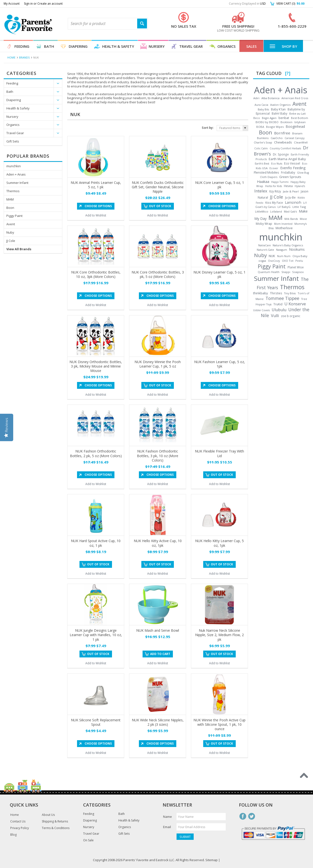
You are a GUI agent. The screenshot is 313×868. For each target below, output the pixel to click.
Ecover (274, 168)
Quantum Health (269, 272)
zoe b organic (291, 316)
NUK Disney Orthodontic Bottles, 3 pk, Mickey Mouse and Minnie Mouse (96, 366)
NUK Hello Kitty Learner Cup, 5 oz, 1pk (219, 543)
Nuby (10, 232)
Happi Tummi (280, 182)
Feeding (22, 46)
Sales (251, 46)
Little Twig (299, 207)
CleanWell (301, 142)
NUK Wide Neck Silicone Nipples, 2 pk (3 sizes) (158, 722)
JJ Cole (11, 241)
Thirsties (276, 293)
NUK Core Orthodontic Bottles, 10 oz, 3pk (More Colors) (96, 274)
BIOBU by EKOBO (267, 122)
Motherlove (284, 228)
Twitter (252, 816)
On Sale (88, 840)
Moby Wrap (264, 224)
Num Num (284, 256)
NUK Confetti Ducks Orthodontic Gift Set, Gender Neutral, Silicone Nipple (158, 187)
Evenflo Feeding (293, 168)
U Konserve (295, 304)
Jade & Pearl (291, 191)
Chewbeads (283, 142)
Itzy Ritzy (275, 191)
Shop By (283, 46)
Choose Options (98, 206)
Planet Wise (296, 267)
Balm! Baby (279, 113)
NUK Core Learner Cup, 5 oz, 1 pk (220, 185)
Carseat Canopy (295, 138)
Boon (10, 208)
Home (11, 57)
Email (167, 827)
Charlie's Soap (263, 142)
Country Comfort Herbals (285, 148)
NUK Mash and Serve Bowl (158, 630)
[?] (288, 73)
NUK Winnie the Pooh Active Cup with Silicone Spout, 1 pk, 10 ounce (219, 724)
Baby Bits (263, 109)
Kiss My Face (274, 202)
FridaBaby (288, 172)
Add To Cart (160, 654)
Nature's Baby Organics (288, 245)
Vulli (275, 316)
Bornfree (282, 133)
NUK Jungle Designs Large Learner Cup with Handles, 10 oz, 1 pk (96, 635)
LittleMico (262, 211)
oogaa (262, 261)
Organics (226, 46)
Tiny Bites (290, 293)
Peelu (299, 261)
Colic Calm (261, 148)
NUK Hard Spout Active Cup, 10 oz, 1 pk (96, 543)
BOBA (260, 127)
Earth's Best (262, 163)
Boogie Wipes (275, 127)
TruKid (278, 304)
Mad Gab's (290, 212)
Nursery (157, 46)
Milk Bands (291, 219)
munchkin (14, 166)
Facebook (243, 816)
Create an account (50, 4)
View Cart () (290, 4)
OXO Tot (288, 261)
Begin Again (269, 118)
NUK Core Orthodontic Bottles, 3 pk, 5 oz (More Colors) (158, 274)
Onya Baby (300, 256)
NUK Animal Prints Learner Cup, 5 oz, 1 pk (96, 185)
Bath (49, 46)
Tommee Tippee (282, 298)
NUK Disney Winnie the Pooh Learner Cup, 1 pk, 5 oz (158, 364)
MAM (10, 199)
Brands (24, 57)
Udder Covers (261, 310)
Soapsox (298, 272)
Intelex (261, 191)
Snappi (286, 272)
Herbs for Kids (274, 186)
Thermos (13, 191)
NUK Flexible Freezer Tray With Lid (219, 453)
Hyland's (300, 186)
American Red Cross (295, 98)
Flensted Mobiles (266, 172)
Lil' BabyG (284, 207)
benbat (284, 118)
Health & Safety (118, 46)
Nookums (297, 249)
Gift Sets (13, 141)
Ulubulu (279, 310)
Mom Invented (283, 224)
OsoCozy (274, 261)
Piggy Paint (14, 216)
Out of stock (160, 206)
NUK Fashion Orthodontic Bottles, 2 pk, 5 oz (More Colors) (96, 453)
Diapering (78, 46)
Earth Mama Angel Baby (287, 159)
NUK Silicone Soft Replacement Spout (96, 722)
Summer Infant (17, 183)
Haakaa (263, 181)
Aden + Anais (16, 174)
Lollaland (276, 212)
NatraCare (264, 245)
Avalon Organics (280, 105)
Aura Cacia (261, 105)
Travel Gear (191, 46)
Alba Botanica (270, 98)
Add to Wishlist (96, 215)
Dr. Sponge (281, 154)
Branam (297, 133)
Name (168, 817)
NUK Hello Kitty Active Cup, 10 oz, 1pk (158, 543)
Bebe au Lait (297, 113)
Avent (11, 224)
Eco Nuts (277, 163)
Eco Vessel (292, 163)
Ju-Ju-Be (290, 197)
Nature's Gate (265, 250)
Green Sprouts (290, 177)
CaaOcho (277, 138)
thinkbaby (261, 293)
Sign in (28, 4)
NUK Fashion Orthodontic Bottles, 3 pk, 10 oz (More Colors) (158, 456)
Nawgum (282, 250)
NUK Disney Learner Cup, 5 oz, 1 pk (219, 274)
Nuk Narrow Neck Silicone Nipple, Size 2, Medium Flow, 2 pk (219, 635)
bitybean (300, 122)
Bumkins (263, 138)
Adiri (256, 98)
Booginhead (295, 126)
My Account (12, 4)
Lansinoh (293, 202)
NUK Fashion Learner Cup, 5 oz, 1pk (220, 364)
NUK (272, 256)
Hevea (288, 186)
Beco (257, 118)
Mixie (303, 219)
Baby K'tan (278, 109)
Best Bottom (300, 118)
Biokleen (286, 122)
